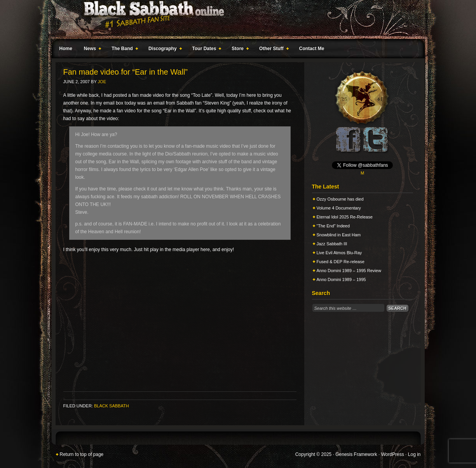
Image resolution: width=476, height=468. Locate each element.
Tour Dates (205, 50)
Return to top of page (82, 454)
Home (66, 49)
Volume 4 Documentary (339, 208)
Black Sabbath (112, 406)
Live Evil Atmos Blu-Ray (339, 253)
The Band (123, 50)
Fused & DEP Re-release (341, 262)
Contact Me (312, 49)
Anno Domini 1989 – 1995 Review (349, 271)
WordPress (393, 454)
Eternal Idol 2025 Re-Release (345, 217)
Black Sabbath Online (234, 19)
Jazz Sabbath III (332, 244)
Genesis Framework (356, 454)
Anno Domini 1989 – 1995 (341, 279)
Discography (164, 50)
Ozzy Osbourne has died (340, 199)
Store (239, 50)
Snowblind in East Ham (339, 235)
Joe (102, 82)
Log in (414, 454)
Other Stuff (272, 50)
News (91, 50)
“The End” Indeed (333, 226)
